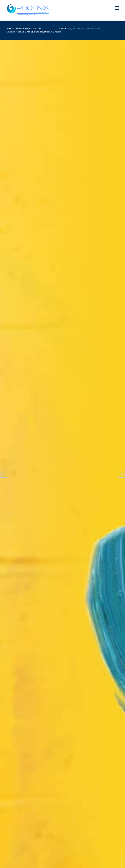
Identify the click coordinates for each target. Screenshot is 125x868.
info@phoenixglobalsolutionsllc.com (84, 28)
